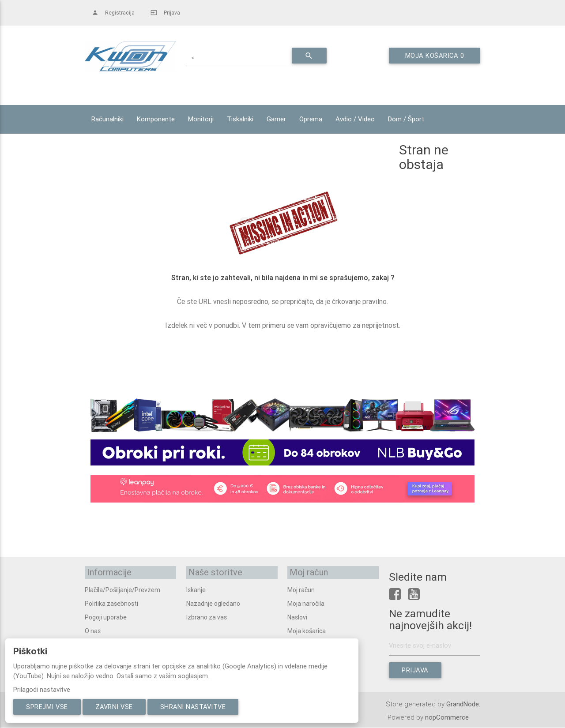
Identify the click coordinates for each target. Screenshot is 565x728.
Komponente (156, 119)
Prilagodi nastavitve (42, 689)
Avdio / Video (355, 119)
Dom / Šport (406, 119)
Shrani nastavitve (198, 707)
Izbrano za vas (207, 616)
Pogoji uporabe (106, 616)
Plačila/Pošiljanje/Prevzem (122, 589)
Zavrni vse (117, 707)
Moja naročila (306, 603)
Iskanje (196, 589)
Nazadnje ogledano (213, 603)
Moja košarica (307, 630)
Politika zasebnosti (111, 603)
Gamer (276, 119)
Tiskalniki (240, 119)
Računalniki (107, 119)
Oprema (311, 119)
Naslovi (297, 616)
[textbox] (244, 57)
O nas (93, 630)
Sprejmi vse (48, 707)
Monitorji (201, 119)
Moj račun (301, 589)
